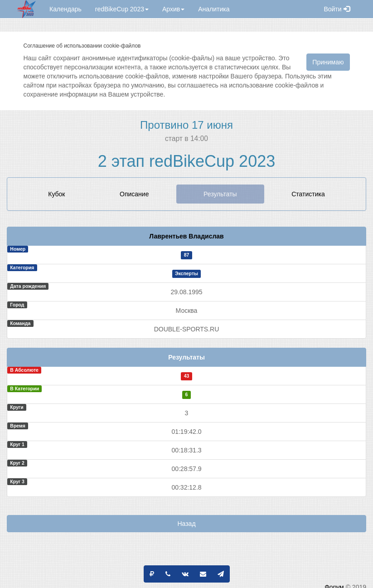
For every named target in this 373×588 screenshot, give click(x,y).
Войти (337, 9)
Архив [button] (173, 9)
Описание (134, 194)
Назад (186, 524)
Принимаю (328, 62)
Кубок (56, 194)
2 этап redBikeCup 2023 (186, 161)
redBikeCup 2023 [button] (122, 9)
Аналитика (214, 9)
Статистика (308, 194)
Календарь (65, 9)
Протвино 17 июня (186, 125)
